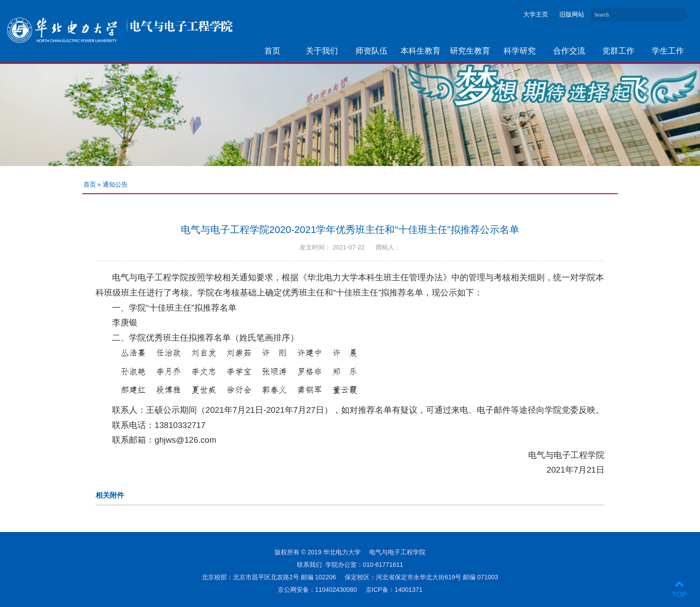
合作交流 (569, 51)
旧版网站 (572, 14)
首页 (272, 51)
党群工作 (618, 51)
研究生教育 (470, 51)
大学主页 (536, 14)
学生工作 (668, 51)
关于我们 (322, 51)
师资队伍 (371, 51)
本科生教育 (421, 51)
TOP (679, 589)
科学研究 (520, 51)
